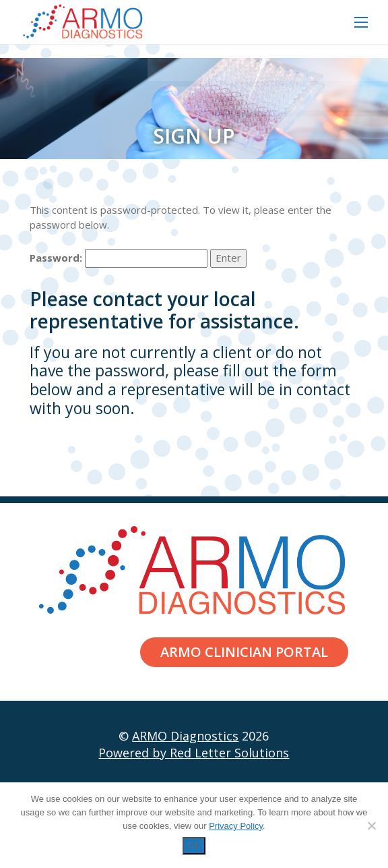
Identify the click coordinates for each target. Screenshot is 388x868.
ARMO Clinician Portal (244, 652)
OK (194, 845)
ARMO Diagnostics (185, 736)
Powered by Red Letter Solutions (194, 753)
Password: (119, 258)
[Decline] (371, 826)
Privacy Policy (236, 826)
